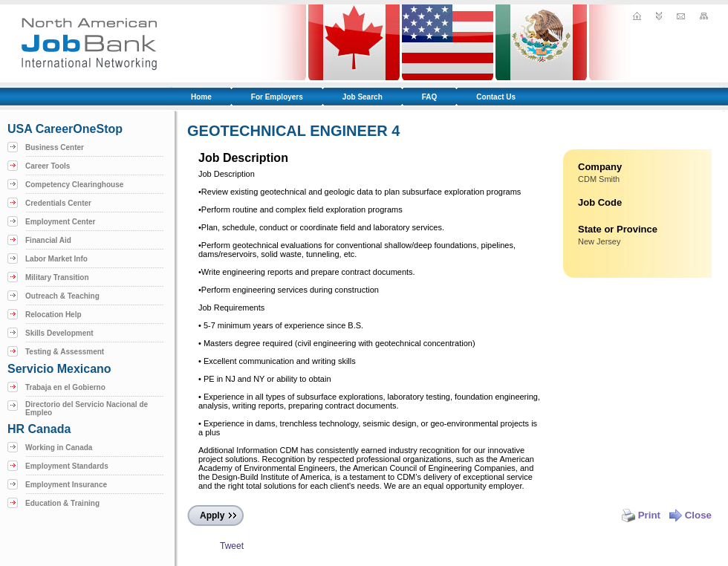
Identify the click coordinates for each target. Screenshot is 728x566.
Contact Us (496, 97)
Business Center (55, 147)
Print (641, 515)
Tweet (232, 546)
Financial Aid (48, 240)
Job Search (363, 97)
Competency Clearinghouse (74, 185)
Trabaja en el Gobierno (65, 387)
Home (201, 97)
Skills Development (59, 333)
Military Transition (57, 277)
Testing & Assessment (65, 352)
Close (690, 515)
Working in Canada (59, 448)
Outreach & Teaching (62, 296)
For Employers (277, 97)
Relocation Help (53, 315)
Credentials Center (58, 203)
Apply (212, 515)
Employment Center (60, 222)
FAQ (430, 97)
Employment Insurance (66, 485)
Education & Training (62, 503)
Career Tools (48, 166)
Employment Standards (67, 466)
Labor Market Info (56, 259)
